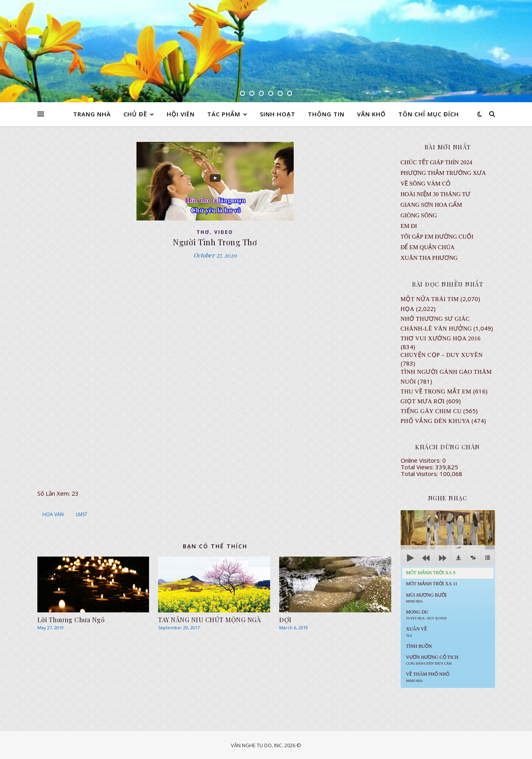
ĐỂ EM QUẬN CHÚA (428, 247)
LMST (82, 514)
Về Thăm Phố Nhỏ (428, 677)
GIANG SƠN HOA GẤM (432, 205)
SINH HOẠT (278, 114)
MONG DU (426, 615)
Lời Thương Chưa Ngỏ (71, 620)
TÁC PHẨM (224, 114)
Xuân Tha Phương (429, 258)
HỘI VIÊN (181, 114)
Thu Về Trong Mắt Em (436, 391)
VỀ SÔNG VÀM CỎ (426, 184)
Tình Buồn (419, 646)
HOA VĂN (53, 514)
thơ (203, 232)
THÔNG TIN (326, 114)
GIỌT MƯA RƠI (423, 401)
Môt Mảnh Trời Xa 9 (431, 573)
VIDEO (224, 232)
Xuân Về (417, 632)
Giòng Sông (419, 215)
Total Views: (418, 467)
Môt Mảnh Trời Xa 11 (432, 584)
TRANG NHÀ (92, 114)
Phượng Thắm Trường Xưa (443, 173)
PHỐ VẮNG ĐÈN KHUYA (435, 421)
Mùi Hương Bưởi (426, 598)
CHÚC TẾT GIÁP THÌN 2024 (436, 162)
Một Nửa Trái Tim (430, 299)
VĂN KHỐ (371, 114)
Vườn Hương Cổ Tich (432, 660)
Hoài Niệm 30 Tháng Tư (436, 194)
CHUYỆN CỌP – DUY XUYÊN (442, 355)
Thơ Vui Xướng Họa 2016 (441, 338)
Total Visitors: (420, 474)
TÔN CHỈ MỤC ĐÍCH (429, 114)
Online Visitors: (422, 460)
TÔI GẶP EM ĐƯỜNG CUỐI (437, 237)
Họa (408, 309)
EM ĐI (409, 226)
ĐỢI (285, 620)
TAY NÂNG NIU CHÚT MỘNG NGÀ (209, 620)
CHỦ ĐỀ (135, 114)
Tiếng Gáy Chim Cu (431, 411)
